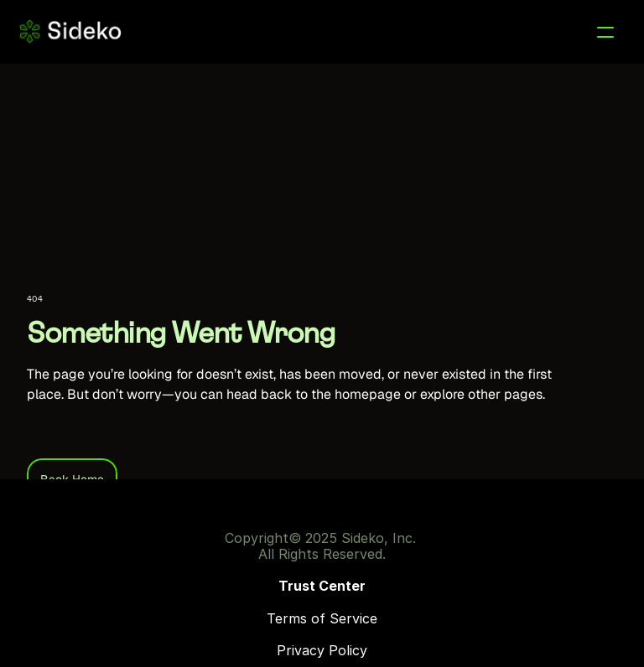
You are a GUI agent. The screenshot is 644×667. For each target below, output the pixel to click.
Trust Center (322, 586)
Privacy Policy (322, 650)
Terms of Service (322, 618)
